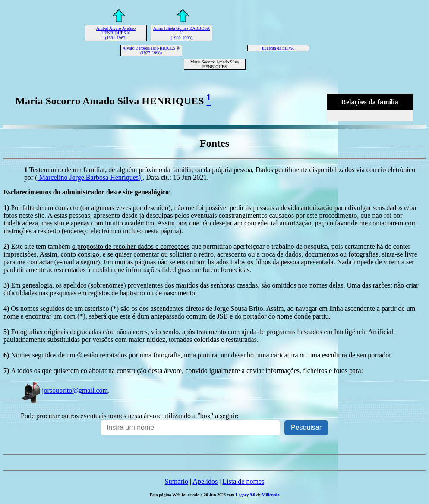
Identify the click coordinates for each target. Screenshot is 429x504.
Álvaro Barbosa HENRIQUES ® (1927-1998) (151, 50)
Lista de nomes (243, 481)
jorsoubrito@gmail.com (64, 390)
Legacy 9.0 (246, 495)
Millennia (270, 495)
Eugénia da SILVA (278, 48)
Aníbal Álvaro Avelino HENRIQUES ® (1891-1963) (116, 33)
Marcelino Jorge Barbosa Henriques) (90, 177)
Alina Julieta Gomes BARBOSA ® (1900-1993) (181, 33)
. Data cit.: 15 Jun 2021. (175, 177)
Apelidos (205, 481)
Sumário (177, 481)
